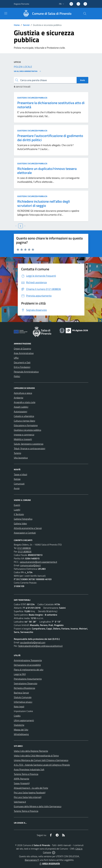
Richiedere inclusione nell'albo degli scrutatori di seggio (44, 203)
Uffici (16, 358)
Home (17, 25)
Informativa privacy (23, 702)
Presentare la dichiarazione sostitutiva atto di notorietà (51, 105)
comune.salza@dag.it (30, 565)
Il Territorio (19, 514)
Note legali (19, 706)
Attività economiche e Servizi (28, 528)
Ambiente (19, 398)
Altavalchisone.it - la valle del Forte (31, 788)
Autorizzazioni (20, 411)
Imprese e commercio (24, 435)
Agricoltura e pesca (23, 393)
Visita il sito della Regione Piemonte (31, 751)
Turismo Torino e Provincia (26, 774)
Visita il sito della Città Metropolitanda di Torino (36, 756)
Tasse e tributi (20, 474)
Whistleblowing (21, 734)
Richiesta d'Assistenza (24, 688)
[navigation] (6, 13)
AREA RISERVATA (49, 864)
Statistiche (19, 725)
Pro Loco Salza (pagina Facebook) (30, 793)
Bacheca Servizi (21, 693)
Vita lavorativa (21, 458)
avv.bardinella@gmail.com (33, 642)
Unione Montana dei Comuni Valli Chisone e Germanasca (41, 760)
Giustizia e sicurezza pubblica (32, 98)
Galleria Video (20, 523)
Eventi (17, 505)
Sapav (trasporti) (22, 783)
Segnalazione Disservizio (26, 683)
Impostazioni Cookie (23, 711)
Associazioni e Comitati (25, 533)
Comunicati (19, 484)
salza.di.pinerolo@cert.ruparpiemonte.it (39, 562)
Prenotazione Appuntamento (28, 679)
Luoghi (17, 510)
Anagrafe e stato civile (25, 402)
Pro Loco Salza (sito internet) (28, 797)
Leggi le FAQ (20, 674)
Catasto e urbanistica (24, 416)
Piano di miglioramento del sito (29, 670)
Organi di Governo (22, 349)
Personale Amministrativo (26, 372)
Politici (17, 376)
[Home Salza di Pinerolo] (46, 14)
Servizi (26, 25)
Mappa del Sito (21, 730)
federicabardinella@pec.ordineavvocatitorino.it (40, 646)
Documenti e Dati (22, 362)
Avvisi (17, 488)
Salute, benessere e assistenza (29, 444)
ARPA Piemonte (21, 779)
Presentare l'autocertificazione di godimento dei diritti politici (50, 138)
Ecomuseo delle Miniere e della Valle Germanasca (38, 806)
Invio (82, 80)
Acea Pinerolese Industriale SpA (29, 769)
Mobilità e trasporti (23, 439)
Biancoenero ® (32, 860)
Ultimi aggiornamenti (24, 720)
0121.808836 (24, 548)
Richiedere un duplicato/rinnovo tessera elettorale (47, 171)
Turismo (17, 453)
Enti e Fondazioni (22, 367)
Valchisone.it (20, 802)
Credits (17, 716)
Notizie (17, 479)
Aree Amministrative (24, 353)
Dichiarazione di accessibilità (27, 665)
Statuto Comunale (23, 697)
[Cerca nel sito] (85, 14)
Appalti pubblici (21, 407)
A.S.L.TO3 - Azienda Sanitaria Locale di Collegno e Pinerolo (42, 765)
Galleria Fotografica (23, 519)
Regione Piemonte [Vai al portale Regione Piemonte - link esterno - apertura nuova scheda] (21, 4)
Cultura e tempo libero (24, 421)
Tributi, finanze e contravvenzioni (30, 448)
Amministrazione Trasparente (28, 660)
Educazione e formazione (26, 425)
